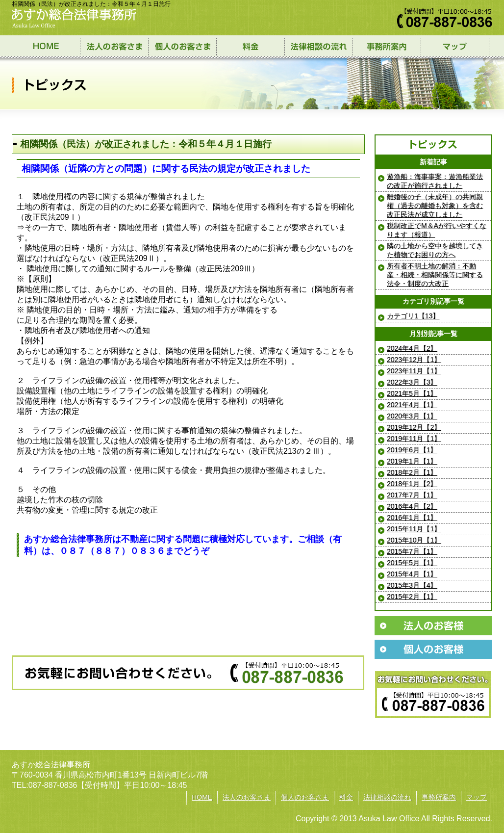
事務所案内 (439, 797)
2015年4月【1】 (412, 574)
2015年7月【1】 (412, 551)
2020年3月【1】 (412, 416)
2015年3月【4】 (412, 585)
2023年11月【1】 (414, 371)
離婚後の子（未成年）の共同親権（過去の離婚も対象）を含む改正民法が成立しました (435, 206)
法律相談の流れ (387, 797)
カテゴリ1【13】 (413, 316)
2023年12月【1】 (414, 360)
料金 (346, 797)
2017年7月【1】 (412, 495)
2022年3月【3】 (412, 382)
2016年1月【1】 (412, 518)
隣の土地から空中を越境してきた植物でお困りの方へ (435, 250)
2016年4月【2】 (412, 506)
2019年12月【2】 (414, 427)
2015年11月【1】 (414, 529)
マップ (477, 797)
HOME (202, 797)
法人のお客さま (247, 797)
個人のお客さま (305, 797)
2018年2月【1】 (412, 472)
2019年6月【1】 (412, 450)
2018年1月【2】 (412, 484)
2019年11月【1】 (414, 439)
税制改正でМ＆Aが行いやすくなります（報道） (437, 230)
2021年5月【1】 (412, 393)
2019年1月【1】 (412, 461)
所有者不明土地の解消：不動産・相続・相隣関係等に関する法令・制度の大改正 (435, 275)
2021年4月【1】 (412, 405)
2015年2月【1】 (412, 597)
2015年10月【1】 (414, 540)
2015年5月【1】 (412, 563)
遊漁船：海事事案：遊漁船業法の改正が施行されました (435, 181)
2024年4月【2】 (412, 348)
